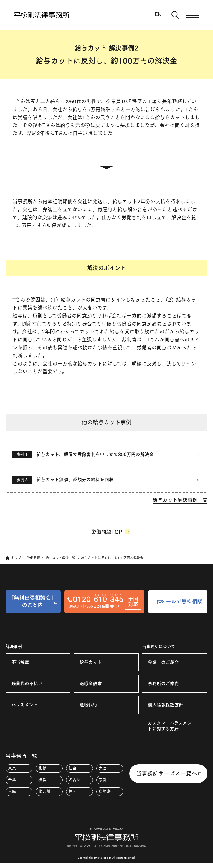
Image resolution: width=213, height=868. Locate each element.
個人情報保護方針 (166, 706)
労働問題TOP (107, 534)
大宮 (103, 769)
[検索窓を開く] (175, 15)
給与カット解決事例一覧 (180, 501)
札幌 (42, 769)
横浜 (42, 781)
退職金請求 (91, 685)
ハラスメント (25, 706)
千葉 (12, 781)
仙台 (73, 769)
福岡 (73, 793)
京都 (103, 781)
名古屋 (75, 781)
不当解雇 (20, 663)
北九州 (44, 793)
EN (158, 14)
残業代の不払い (27, 685)
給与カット (91, 663)
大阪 (12, 793)
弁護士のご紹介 (163, 663)
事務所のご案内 (163, 685)
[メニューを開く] (193, 15)
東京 (12, 769)
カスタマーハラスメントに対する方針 (170, 727)
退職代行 (88, 706)
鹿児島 (105, 793)
